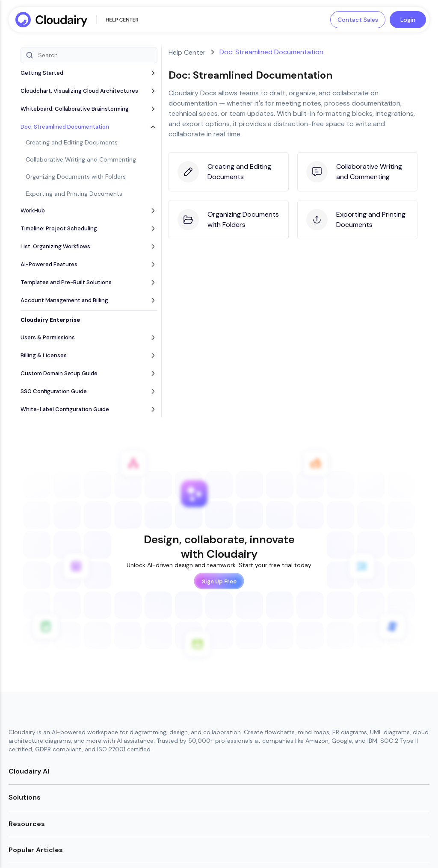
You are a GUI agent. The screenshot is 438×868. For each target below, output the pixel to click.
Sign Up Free (219, 581)
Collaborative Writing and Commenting (81, 159)
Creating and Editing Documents (72, 142)
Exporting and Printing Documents (74, 194)
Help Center (187, 52)
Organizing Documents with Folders (76, 177)
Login (408, 20)
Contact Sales (358, 20)
